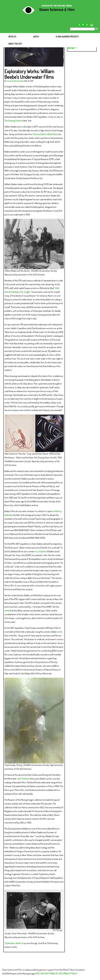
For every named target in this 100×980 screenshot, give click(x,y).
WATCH (36, 37)
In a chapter (41, 551)
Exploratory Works (13, 943)
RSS (37, 974)
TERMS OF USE (56, 974)
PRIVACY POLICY (70, 974)
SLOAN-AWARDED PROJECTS (67, 37)
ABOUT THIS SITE (15, 44)
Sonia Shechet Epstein (15, 81)
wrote (60, 632)
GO (96, 29)
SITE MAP (44, 974)
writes (7, 611)
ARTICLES (12, 37)
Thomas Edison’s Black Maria (45, 134)
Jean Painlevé (23, 779)
